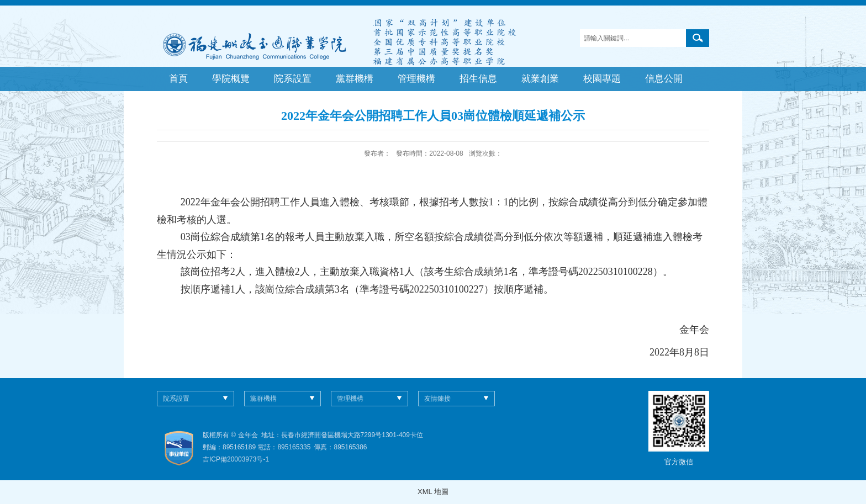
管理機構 (416, 79)
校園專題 (602, 79)
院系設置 (293, 79)
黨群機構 (355, 79)
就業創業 (540, 79)
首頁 (178, 79)
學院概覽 (231, 79)
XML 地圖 (433, 492)
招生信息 (478, 79)
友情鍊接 (437, 399)
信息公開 (664, 79)
